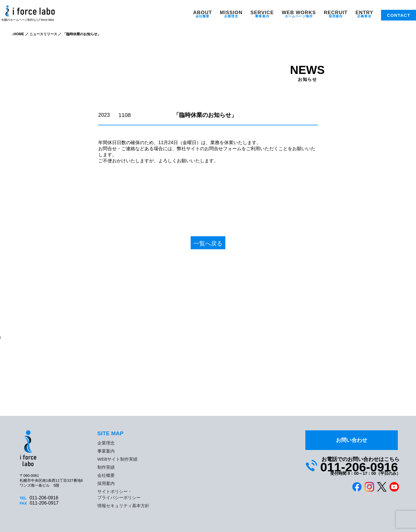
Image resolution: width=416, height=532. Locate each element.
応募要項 (364, 16)
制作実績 (106, 467)
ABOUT (203, 13)
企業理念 (231, 16)
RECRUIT (336, 13)
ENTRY (364, 13)
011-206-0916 (359, 467)
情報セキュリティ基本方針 (123, 506)
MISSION (231, 13)
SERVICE (262, 13)
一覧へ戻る (208, 243)
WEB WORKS (299, 13)
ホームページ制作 (299, 16)
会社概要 (203, 16)
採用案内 (336, 16)
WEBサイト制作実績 (118, 459)
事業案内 (262, 16)
